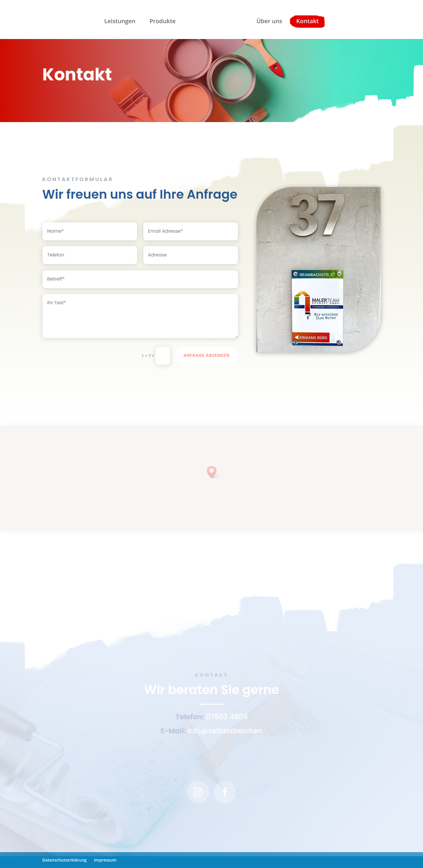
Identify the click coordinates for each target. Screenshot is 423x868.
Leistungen (121, 21)
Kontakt (307, 21)
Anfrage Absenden (207, 355)
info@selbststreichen (225, 733)
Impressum (105, 860)
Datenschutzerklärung (64, 860)
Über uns (268, 21)
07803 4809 (227, 719)
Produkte (164, 21)
